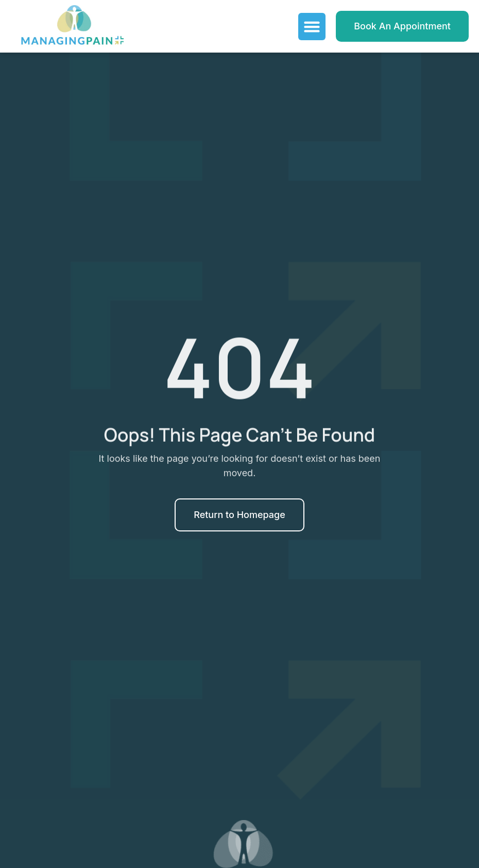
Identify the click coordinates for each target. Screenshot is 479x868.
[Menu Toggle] (312, 27)
